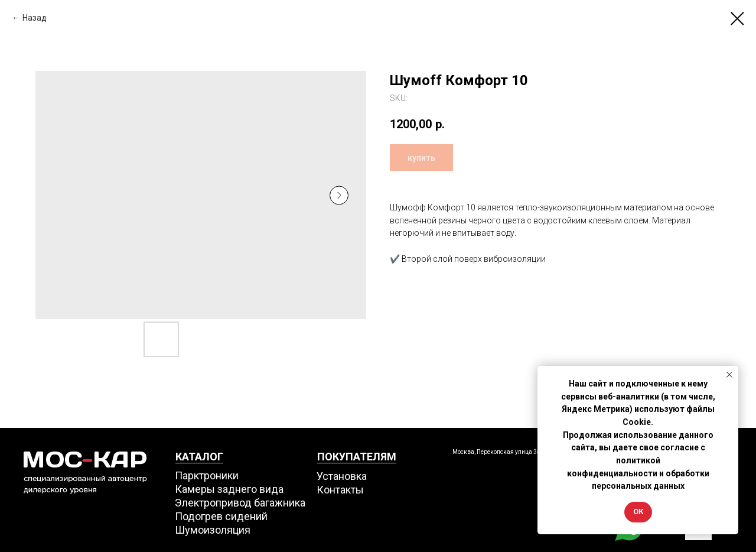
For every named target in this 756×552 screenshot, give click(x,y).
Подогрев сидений (221, 516)
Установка (342, 476)
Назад (35, 18)
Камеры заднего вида (229, 489)
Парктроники (207, 475)
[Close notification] (729, 375)
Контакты (340, 490)
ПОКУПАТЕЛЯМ (357, 457)
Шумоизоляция (213, 530)
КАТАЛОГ (199, 457)
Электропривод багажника (240, 503)
